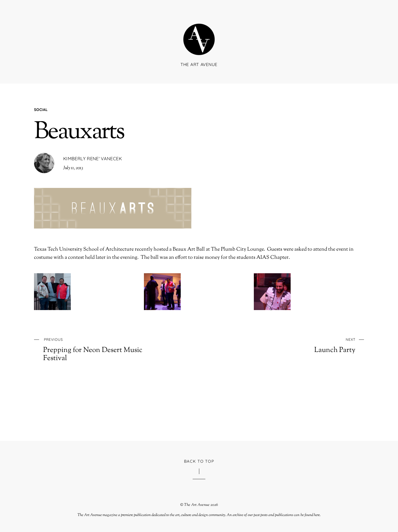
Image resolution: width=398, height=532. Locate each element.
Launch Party (294, 345)
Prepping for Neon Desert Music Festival (104, 349)
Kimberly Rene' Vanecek (93, 159)
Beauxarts (79, 132)
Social (41, 110)
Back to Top (199, 461)
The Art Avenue (197, 505)
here (317, 515)
